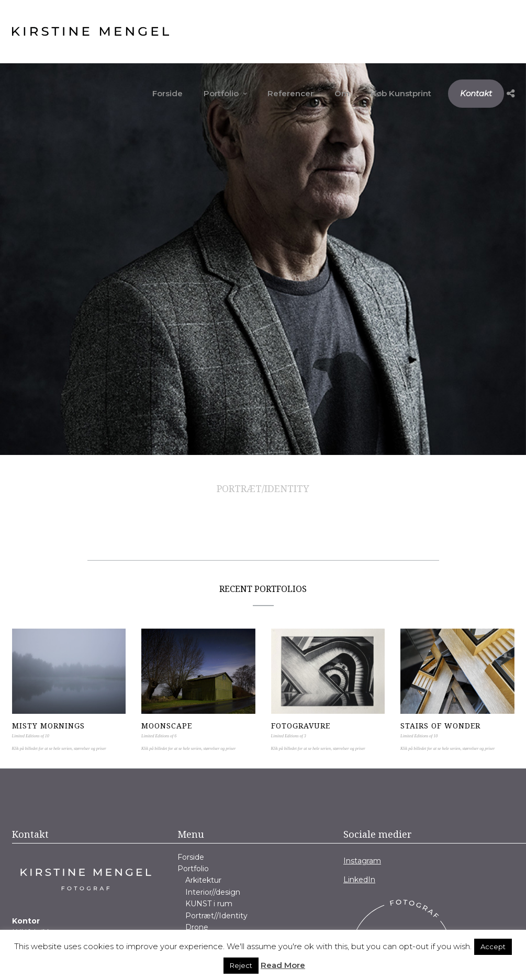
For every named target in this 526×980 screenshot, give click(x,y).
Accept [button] (493, 947)
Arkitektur (203, 880)
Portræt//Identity (216, 916)
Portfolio (221, 93)
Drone (197, 927)
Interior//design (213, 892)
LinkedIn (359, 880)
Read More (283, 965)
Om (342, 93)
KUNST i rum (209, 904)
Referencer (290, 93)
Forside (167, 93)
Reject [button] (241, 965)
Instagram (362, 861)
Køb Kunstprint (401, 93)
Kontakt (476, 93)
